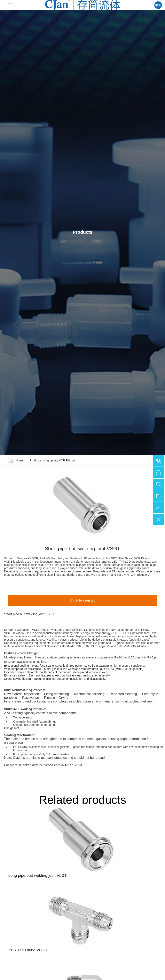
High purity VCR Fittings (60, 495)
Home (16, 495)
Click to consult (82, 635)
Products (35, 495)
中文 (158, 5)
